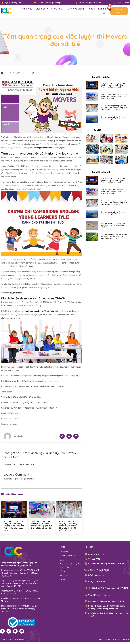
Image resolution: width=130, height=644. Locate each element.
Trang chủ (27, 9)
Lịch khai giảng (76, 9)
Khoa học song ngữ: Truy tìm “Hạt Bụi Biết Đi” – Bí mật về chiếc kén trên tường (113, 225)
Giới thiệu (42, 9)
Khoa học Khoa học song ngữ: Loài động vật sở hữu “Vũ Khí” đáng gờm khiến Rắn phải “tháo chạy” (68, 526)
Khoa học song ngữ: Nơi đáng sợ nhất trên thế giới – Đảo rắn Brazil (113, 118)
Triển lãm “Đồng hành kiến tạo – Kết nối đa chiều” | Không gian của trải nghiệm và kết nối (42, 525)
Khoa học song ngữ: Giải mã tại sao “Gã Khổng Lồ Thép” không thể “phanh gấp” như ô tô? (114, 236)
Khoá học (58, 9)
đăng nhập (16, 479)
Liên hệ (102, 9)
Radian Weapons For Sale (23, 464)
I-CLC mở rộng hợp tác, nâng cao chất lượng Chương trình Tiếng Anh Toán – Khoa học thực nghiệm (14, 526)
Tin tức (91, 9)
